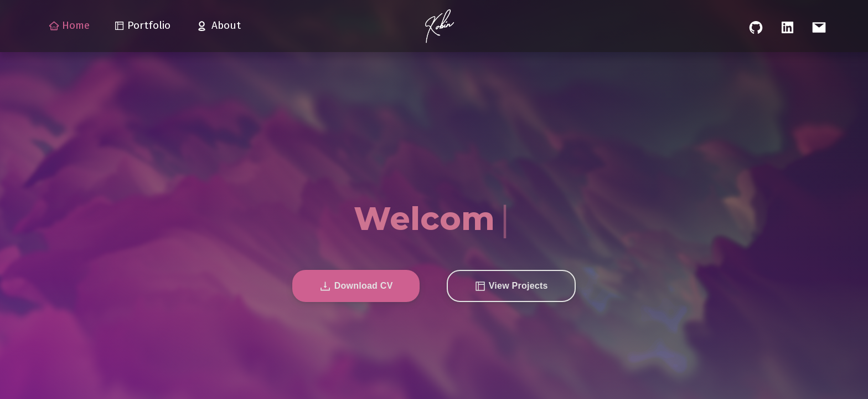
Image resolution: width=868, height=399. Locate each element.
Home (69, 25)
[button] (356, 286)
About (218, 26)
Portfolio (142, 25)
